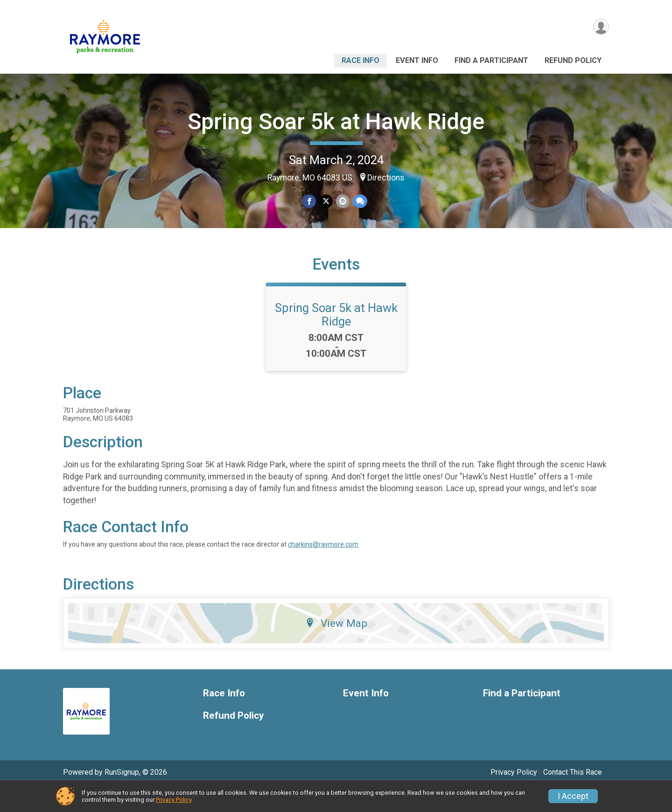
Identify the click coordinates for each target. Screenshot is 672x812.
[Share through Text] (359, 202)
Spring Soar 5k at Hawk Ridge (336, 121)
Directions (386, 178)
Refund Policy (573, 60)
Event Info (417, 60)
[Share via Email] (342, 202)
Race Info (360, 60)
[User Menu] (600, 27)
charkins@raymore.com (323, 567)
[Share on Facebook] (310, 202)
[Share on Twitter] (326, 202)
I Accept (573, 796)
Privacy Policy (174, 800)
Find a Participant (491, 60)
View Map (336, 645)
